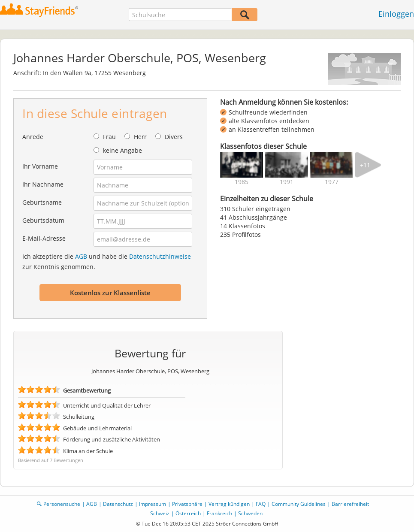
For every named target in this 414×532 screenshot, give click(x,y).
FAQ (261, 504)
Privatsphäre (187, 504)
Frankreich (219, 513)
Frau (109, 137)
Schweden (250, 513)
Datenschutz (118, 504)
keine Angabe (122, 150)
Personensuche (62, 504)
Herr (140, 137)
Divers (174, 137)
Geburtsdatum (43, 220)
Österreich (188, 513)
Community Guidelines (299, 504)
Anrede (33, 137)
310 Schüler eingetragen (255, 209)
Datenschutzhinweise (160, 256)
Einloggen (396, 14)
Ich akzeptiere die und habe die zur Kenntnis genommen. (107, 261)
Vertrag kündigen (229, 504)
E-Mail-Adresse (44, 238)
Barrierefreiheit (350, 504)
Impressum (153, 504)
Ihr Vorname (40, 166)
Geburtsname (42, 202)
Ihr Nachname (43, 184)
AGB (81, 256)
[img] (242, 165)
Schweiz (160, 513)
